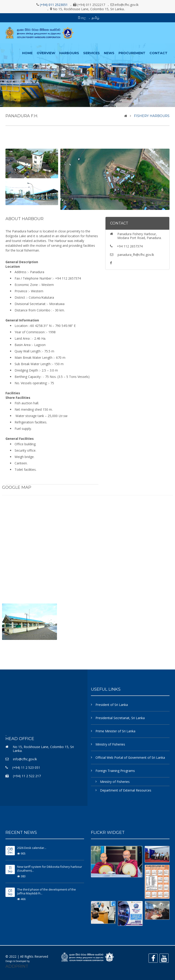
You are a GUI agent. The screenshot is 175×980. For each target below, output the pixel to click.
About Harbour (24, 219)
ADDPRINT (17, 966)
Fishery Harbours (152, 116)
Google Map (17, 487)
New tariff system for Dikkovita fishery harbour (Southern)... (50, 869)
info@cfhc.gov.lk (25, 759)
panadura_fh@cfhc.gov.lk (136, 255)
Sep (10, 870)
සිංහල (82, 18)
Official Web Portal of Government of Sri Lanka (130, 757)
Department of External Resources (126, 790)
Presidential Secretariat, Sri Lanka (120, 718)
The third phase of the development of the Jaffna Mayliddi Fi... (46, 891)
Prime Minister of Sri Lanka (115, 731)
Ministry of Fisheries (110, 744)
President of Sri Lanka (112, 705)
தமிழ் (95, 18)
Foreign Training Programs (115, 771)
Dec (10, 851)
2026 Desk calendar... (32, 848)
